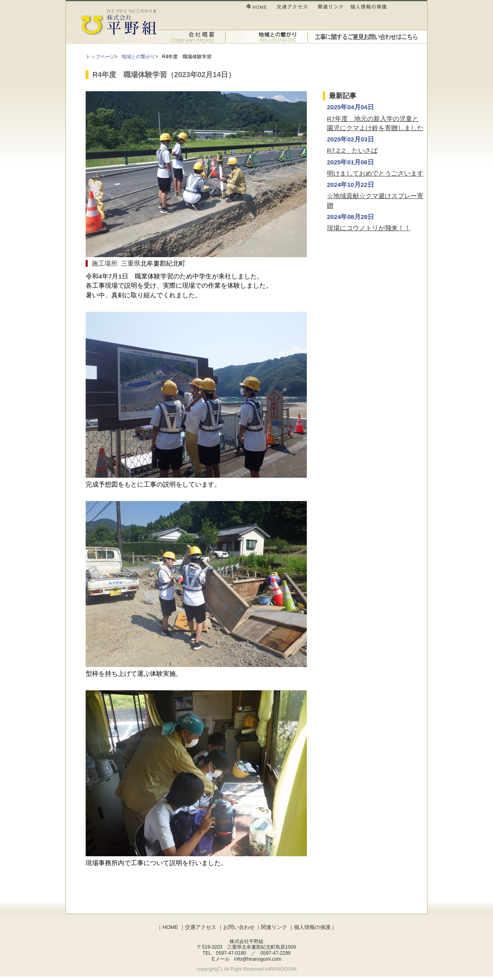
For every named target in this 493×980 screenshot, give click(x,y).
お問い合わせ (367, 37)
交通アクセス (297, 8)
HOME (261, 8)
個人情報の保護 (369, 8)
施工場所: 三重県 (116, 263)
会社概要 (193, 37)
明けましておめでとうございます (375, 173)
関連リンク (335, 8)
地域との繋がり (138, 57)
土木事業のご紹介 (271, 37)
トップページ (100, 57)
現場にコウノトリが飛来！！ (369, 228)
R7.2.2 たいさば (352, 150)
